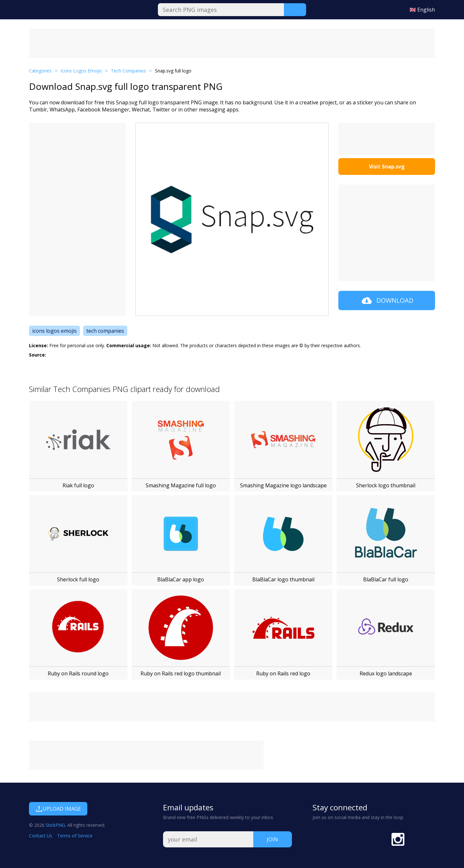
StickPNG (55, 825)
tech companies (105, 331)
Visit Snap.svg (387, 167)
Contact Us (41, 836)
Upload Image (58, 809)
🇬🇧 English (422, 10)
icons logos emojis (54, 331)
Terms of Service (75, 836)
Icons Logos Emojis (81, 71)
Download (387, 300)
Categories (40, 71)
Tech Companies (128, 71)
